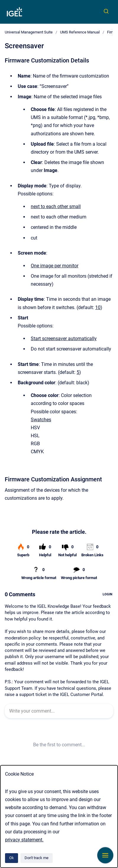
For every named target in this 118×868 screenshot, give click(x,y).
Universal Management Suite (29, 32)
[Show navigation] (105, 855)
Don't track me (37, 858)
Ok (12, 858)
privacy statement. (24, 840)
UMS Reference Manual (80, 32)
